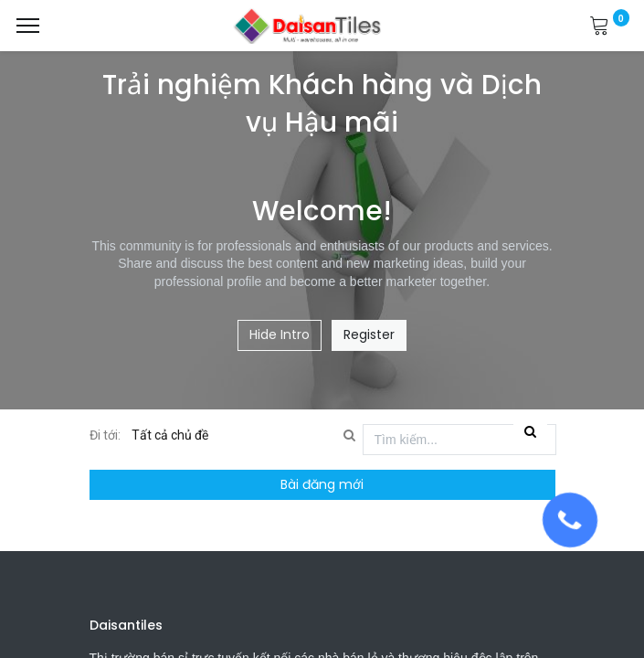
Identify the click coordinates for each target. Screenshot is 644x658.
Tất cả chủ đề (171, 435)
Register (369, 334)
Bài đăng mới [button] (322, 484)
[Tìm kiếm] (530, 432)
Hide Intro (280, 334)
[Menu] (28, 26)
